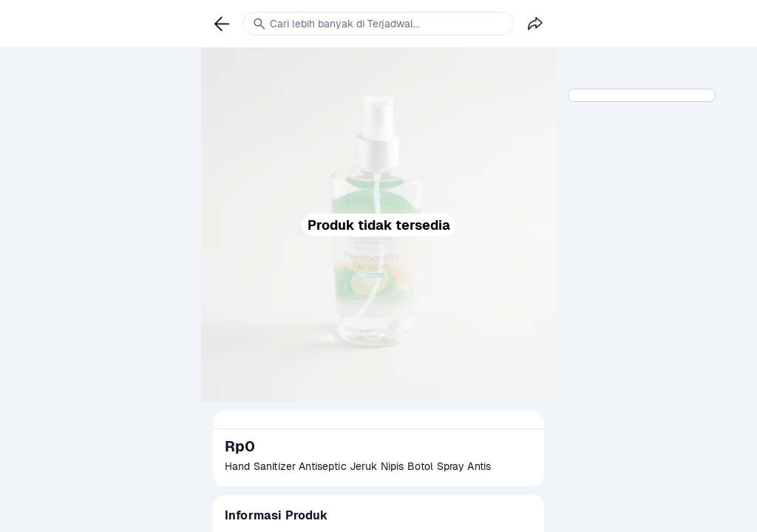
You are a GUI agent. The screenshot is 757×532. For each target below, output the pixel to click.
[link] (222, 24)
